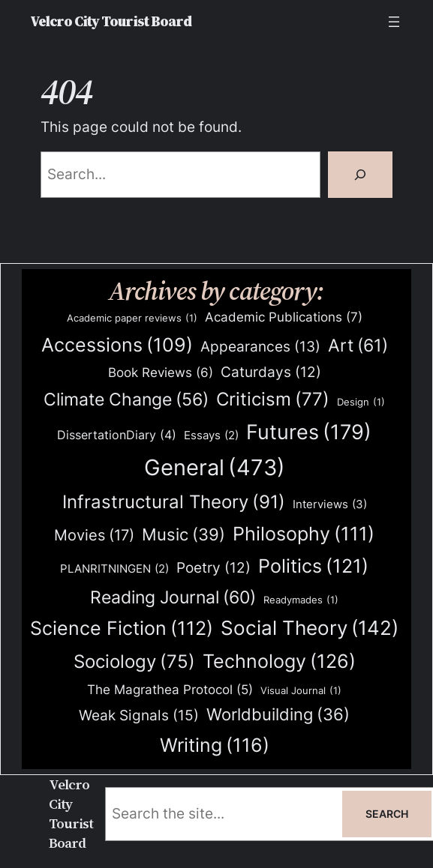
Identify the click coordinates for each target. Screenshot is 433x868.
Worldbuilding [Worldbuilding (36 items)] (278, 715)
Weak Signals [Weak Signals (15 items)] (139, 715)
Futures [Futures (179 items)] (309, 432)
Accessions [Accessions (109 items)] (117, 345)
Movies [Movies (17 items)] (94, 536)
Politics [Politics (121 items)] (313, 566)
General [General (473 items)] (215, 468)
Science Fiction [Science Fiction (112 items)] (122, 629)
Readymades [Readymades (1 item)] (301, 600)
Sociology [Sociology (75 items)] (134, 662)
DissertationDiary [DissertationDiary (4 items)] (117, 435)
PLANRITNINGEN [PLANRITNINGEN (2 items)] (114, 569)
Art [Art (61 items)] (358, 346)
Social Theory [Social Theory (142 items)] (310, 628)
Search (387, 814)
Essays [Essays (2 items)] (211, 436)
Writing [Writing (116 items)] (215, 745)
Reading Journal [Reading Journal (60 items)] (173, 597)
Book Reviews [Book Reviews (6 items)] (161, 373)
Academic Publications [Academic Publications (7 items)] (284, 317)
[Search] (360, 175)
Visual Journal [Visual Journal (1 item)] (301, 691)
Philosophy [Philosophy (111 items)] (304, 534)
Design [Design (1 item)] (361, 402)
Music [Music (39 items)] (183, 535)
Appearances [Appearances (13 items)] (260, 347)
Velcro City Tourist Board (111, 21)
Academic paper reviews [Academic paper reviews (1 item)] (132, 318)
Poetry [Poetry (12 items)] (213, 568)
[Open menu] (394, 22)
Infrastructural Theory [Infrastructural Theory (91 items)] (174, 502)
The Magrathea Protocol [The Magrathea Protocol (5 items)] (170, 690)
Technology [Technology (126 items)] (279, 661)
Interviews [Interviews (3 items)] (330, 504)
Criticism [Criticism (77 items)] (273, 400)
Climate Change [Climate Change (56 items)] (126, 400)
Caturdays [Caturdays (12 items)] (271, 373)
